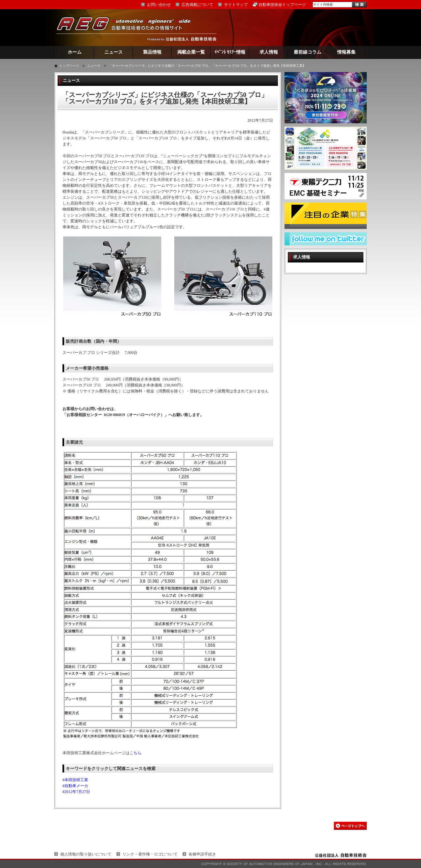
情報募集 (346, 52)
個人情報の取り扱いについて (86, 854)
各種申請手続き (202, 854)
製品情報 (152, 52)
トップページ (69, 66)
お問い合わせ (159, 5)
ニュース (113, 52)
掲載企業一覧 (191, 52)
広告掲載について (197, 5)
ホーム (75, 52)
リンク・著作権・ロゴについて (150, 854)
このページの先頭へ (350, 826)
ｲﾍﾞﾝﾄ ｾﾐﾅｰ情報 (230, 52)
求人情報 (269, 52)
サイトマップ (236, 5)
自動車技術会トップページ (282, 5)
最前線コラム (308, 52)
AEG (128, 27)
